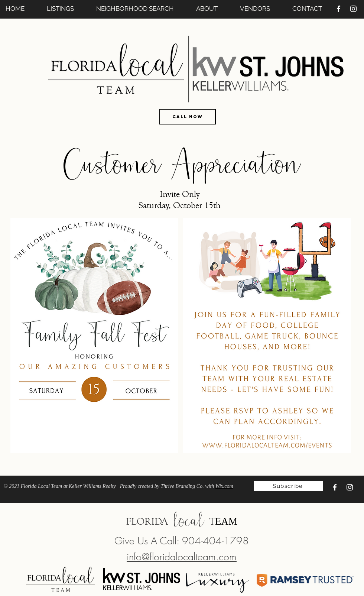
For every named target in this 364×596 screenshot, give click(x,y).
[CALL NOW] (188, 117)
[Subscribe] (289, 486)
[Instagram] (353, 9)
